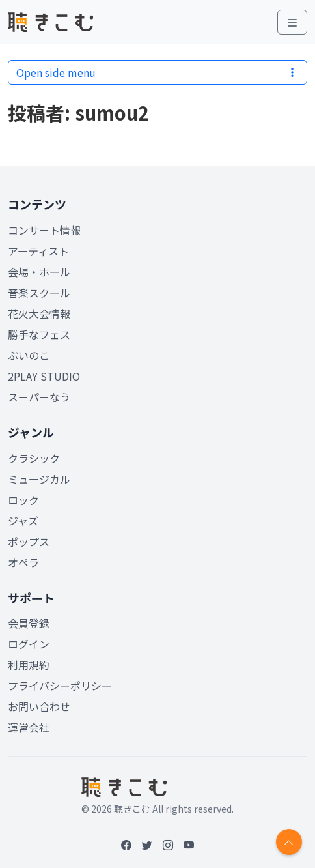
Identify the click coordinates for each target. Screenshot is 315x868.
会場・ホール (39, 272)
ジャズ (23, 521)
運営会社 (29, 727)
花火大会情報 (39, 313)
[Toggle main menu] (292, 22)
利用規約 (29, 665)
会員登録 (29, 623)
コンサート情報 (44, 230)
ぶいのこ (29, 355)
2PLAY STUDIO (44, 376)
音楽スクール (39, 293)
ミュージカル (39, 479)
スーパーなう (39, 397)
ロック (23, 500)
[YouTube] (189, 845)
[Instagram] (168, 845)
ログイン (29, 644)
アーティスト (38, 251)
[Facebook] (126, 845)
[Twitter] (147, 845)
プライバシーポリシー (60, 686)
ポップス (29, 542)
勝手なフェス (39, 334)
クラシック (34, 458)
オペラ (23, 562)
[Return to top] (289, 842)
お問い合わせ (39, 706)
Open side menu (157, 72)
